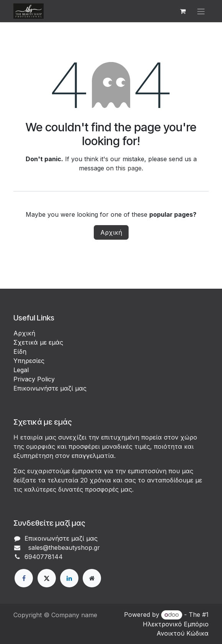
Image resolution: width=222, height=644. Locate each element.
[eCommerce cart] (183, 11)
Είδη (20, 351)
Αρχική (111, 232)
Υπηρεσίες (29, 361)
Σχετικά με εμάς (38, 342)
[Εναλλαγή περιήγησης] (201, 11)
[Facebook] (24, 578)
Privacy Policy (34, 379)
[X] (47, 578)
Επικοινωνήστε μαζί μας (50, 388)
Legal (21, 370)
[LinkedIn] (69, 578)
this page (129, 168)
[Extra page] (92, 578)
